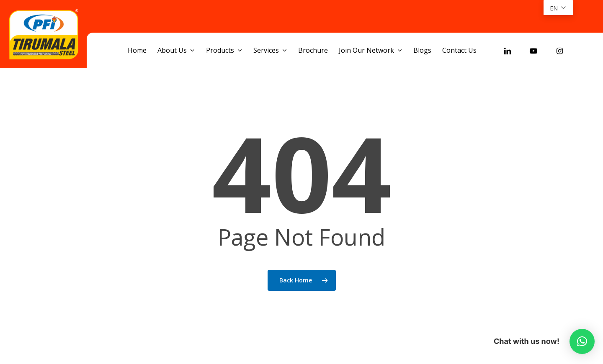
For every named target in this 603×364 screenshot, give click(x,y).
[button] (582, 341)
